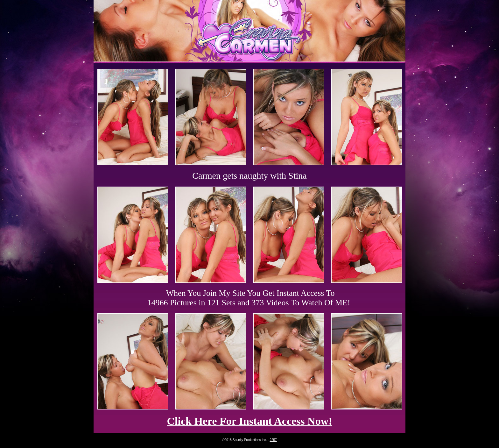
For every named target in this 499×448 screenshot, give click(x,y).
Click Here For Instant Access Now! (249, 421)
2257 (273, 440)
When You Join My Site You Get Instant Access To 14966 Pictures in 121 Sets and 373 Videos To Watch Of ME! (249, 298)
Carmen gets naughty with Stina (249, 176)
